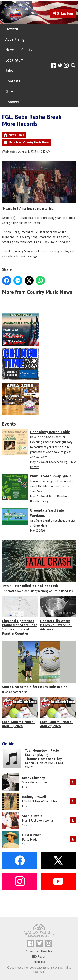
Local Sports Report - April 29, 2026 (57, 724)
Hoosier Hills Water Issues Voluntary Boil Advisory (56, 625)
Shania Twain (32, 816)
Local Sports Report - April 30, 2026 (19, 724)
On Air (11, 92)
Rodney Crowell (34, 797)
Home (11, 29)
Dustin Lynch (32, 835)
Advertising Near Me (39, 951)
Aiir (57, 968)
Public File (39, 962)
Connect (12, 102)
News (10, 50)
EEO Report (39, 957)
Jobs (9, 71)
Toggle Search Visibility (73, 66)
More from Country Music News (29, 142)
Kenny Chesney (33, 778)
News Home (17, 135)
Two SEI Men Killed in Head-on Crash (30, 586)
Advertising (15, 39)
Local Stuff (14, 60)
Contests (13, 81)
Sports (27, 50)
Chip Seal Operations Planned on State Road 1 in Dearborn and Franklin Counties (20, 627)
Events (9, 424)
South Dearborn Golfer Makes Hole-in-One (35, 687)
